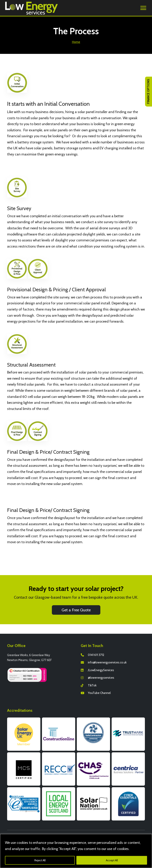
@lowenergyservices (101, 678)
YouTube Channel (99, 693)
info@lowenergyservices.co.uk (107, 662)
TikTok (92, 685)
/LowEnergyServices (101, 670)
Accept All (112, 860)
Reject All (40, 860)
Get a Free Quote (76, 610)
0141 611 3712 (96, 655)
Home (76, 42)
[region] (76, 851)
